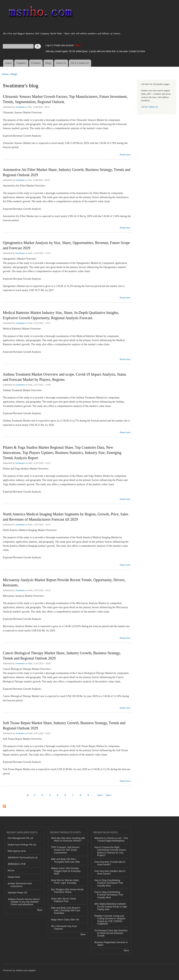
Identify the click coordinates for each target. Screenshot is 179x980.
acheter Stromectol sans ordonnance (20, 885)
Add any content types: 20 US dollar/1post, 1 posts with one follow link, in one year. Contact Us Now (95, 51)
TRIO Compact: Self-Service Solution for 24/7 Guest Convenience (65, 850)
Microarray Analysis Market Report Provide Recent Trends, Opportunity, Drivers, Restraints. (64, 582)
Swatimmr (20, 107)
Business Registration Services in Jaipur (111, 944)
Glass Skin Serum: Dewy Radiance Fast (63, 900)
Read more (125, 154)
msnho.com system (26, 970)
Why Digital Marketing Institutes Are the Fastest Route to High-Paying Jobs (111, 907)
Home (8, 63)
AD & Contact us (149, 107)
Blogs (48, 63)
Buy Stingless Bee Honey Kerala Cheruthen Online (67, 891)
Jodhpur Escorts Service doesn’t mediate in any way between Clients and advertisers (24, 902)
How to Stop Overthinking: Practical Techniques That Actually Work (109, 883)
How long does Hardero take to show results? (110, 872)
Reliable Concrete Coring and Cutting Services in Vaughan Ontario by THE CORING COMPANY (110, 920)
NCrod (11, 871)
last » (109, 795)
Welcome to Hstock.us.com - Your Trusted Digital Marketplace (111, 839)
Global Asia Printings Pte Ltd (22, 845)
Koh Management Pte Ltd (20, 838)
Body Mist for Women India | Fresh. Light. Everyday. (65, 882)
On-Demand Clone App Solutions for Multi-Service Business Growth (111, 933)
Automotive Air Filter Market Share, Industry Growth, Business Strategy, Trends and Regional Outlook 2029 (67, 172)
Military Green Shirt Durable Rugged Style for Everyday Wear (66, 871)
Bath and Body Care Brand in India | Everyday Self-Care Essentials (66, 911)
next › (100, 795)
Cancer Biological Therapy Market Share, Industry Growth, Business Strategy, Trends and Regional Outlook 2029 (62, 656)
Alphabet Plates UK (17, 893)
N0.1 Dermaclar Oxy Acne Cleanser (64, 928)
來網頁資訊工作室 (17, 864)
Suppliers (21, 63)
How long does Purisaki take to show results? (110, 863)
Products (36, 63)
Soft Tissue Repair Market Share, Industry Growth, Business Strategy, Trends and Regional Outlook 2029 (64, 725)
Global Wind (14, 877)
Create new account (64, 45)
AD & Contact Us (80, 63)
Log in (49, 45)
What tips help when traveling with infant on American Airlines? (68, 839)
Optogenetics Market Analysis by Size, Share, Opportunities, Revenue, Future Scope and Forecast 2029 (66, 245)
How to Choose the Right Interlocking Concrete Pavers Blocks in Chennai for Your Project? (110, 851)
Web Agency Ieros (17, 851)
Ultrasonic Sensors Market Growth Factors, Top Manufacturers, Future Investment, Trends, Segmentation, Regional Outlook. (65, 99)
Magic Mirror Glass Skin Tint (65, 920)
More (40, 910)
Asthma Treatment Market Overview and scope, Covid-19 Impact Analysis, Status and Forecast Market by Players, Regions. (64, 377)
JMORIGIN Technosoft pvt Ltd (23, 858)
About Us (61, 63)
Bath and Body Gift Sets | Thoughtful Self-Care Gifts (65, 860)
